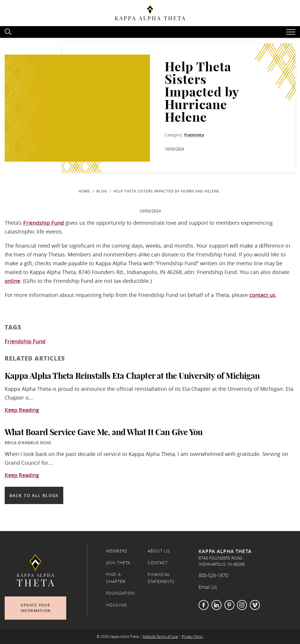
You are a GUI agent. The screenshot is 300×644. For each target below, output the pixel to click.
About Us (159, 551)
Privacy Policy (192, 637)
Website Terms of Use (160, 637)
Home (84, 191)
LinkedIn (217, 605)
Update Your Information (36, 608)
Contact (158, 563)
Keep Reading (22, 410)
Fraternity (194, 135)
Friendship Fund (44, 223)
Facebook (204, 605)
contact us (262, 295)
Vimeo (255, 605)
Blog (102, 191)
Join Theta (118, 563)
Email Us (208, 587)
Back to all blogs (34, 495)
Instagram (242, 605)
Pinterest (229, 605)
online (12, 281)
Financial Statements (161, 578)
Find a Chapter (116, 578)
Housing (116, 605)
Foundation (121, 593)
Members (117, 551)
